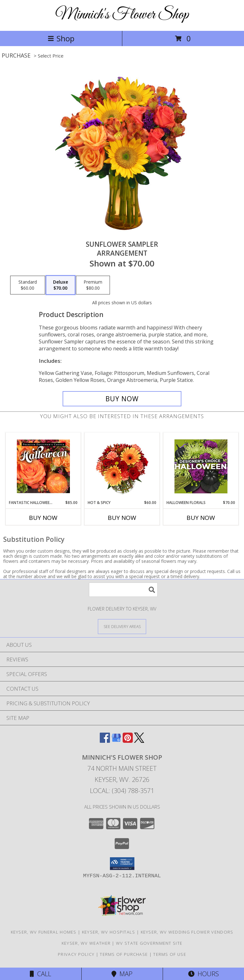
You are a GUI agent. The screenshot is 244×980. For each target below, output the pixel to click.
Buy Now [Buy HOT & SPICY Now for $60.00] (122, 518)
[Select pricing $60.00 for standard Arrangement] (28, 285)
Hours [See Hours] (203, 974)
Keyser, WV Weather (86, 943)
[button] (122, 864)
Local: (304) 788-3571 (122, 791)
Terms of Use (170, 954)
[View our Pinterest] (128, 741)
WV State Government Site (149, 943)
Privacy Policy (76, 954)
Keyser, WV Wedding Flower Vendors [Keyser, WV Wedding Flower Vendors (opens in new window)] (187, 932)
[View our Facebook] (105, 741)
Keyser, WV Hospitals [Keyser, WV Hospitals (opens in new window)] (109, 932)
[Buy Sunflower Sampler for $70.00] (122, 399)
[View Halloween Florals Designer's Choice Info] (201, 466)
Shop (61, 38)
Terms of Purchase (124, 954)
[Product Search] (123, 590)
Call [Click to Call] (41, 974)
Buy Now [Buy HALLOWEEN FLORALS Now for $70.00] (201, 518)
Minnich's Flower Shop (122, 15)
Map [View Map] (122, 974)
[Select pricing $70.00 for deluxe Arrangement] (61, 285)
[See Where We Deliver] (122, 626)
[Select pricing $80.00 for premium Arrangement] (93, 285)
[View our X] (139, 741)
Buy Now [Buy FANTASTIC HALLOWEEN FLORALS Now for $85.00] (43, 518)
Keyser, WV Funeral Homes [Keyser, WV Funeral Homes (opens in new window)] (44, 932)
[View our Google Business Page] (116, 741)
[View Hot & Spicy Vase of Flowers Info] (122, 466)
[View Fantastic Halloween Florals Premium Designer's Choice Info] (43, 466)
